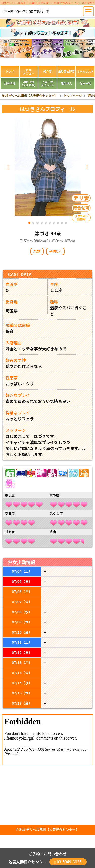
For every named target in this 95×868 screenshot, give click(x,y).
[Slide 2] (33, 222)
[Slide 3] (37, 222)
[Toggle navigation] (88, 11)
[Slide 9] (62, 222)
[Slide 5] (46, 222)
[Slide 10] (66, 222)
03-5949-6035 (68, 862)
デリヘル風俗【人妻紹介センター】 (52, 830)
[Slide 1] (29, 222)
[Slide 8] (58, 222)
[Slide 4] (42, 222)
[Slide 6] (50, 222)
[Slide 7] (54, 222)
